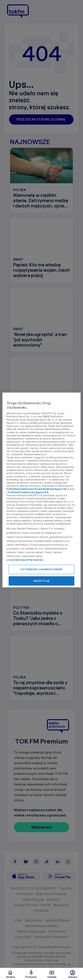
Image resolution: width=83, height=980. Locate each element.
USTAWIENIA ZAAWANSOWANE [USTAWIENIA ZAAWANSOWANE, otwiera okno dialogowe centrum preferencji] (41, 569)
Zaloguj (73, 974)
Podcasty (31, 974)
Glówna (10, 974)
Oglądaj (52, 974)
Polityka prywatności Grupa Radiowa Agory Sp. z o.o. (41, 489)
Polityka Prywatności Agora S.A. (28, 492)
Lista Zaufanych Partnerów (25, 560)
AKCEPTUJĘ (41, 581)
